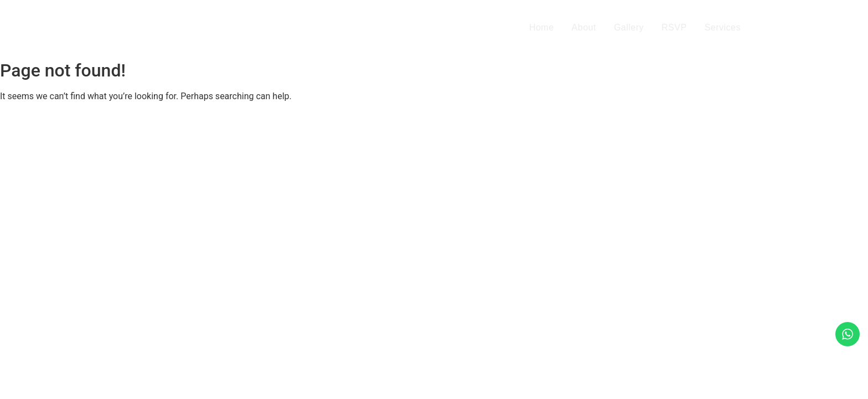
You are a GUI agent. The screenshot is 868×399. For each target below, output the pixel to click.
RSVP (674, 27)
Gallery (629, 27)
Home (542, 27)
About (584, 27)
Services (723, 27)
